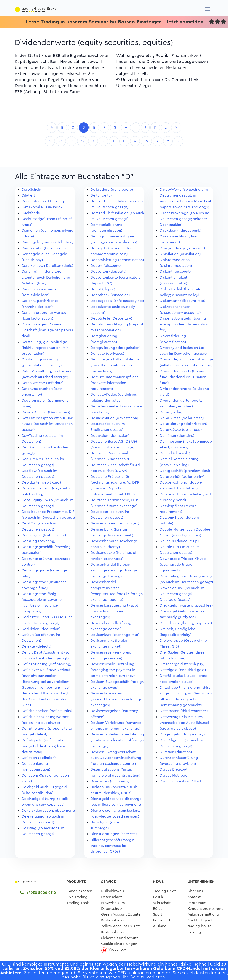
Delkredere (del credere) (112, 190)
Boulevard (162, 920)
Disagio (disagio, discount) (182, 248)
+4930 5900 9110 (38, 893)
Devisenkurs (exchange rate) (115, 635)
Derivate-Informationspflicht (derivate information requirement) (114, 383)
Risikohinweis (113, 891)
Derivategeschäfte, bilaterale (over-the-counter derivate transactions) (115, 365)
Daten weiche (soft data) (43, 383)
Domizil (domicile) (175, 453)
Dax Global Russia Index (42, 207)
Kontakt (194, 897)
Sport (158, 914)
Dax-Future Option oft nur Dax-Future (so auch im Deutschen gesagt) (48, 424)
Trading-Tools (78, 903)
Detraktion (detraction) (110, 436)
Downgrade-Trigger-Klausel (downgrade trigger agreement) (183, 564)
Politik (158, 897)
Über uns (195, 891)
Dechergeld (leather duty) (44, 535)
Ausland (160, 926)
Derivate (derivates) (107, 353)
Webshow (117, 950)
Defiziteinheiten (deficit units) (47, 711)
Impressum (197, 903)
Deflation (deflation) (39, 758)
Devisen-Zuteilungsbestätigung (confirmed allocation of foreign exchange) (117, 740)
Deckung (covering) (39, 541)
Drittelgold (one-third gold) (183, 670)
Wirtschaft (162, 903)
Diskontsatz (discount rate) (183, 301)
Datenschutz (112, 897)
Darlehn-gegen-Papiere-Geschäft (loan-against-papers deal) (47, 330)
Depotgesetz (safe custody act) (117, 301)
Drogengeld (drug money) (182, 734)
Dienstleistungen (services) (114, 834)
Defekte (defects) (37, 646)
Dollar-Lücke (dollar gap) (181, 430)
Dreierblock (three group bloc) (186, 623)
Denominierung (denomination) (117, 260)
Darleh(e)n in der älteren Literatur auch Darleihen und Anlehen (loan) (46, 277)
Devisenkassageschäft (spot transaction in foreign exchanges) (114, 611)
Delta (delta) (101, 195)
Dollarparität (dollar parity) (182, 477)
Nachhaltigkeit (200, 920)
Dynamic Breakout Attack (181, 781)
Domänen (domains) (177, 436)
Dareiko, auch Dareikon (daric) (47, 266)
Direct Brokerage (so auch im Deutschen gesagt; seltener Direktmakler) (184, 219)
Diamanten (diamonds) (110, 781)
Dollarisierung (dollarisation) (183, 424)
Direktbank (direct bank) (181, 230)
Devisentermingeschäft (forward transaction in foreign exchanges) (116, 699)
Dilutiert (28, 195)
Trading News (165, 891)
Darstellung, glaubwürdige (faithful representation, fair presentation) (45, 348)
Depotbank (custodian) (110, 295)
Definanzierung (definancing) (47, 664)
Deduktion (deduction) (41, 629)
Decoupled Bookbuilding (43, 201)
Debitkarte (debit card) (41, 482)
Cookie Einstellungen (119, 944)
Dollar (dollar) (171, 412)
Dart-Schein (31, 190)
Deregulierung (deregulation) (116, 348)
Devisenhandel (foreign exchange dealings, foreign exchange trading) (114, 570)
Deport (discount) (106, 266)
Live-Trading (77, 897)
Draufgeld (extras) (175, 600)
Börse (158, 909)
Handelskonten (79, 891)
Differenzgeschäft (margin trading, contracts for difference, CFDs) (112, 846)
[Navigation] (208, 9)
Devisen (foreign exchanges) (115, 523)
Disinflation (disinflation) (180, 254)
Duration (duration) (176, 752)
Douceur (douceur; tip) (179, 541)
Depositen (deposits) (108, 271)
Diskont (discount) (175, 271)
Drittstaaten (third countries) (184, 711)
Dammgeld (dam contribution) (48, 242)
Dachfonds (31, 213)
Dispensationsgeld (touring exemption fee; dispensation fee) (184, 324)
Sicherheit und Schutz (120, 938)
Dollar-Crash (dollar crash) (182, 418)
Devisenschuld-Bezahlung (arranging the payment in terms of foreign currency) (113, 670)
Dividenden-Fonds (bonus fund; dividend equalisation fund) (183, 377)
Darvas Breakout (174, 769)
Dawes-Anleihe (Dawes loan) (46, 412)
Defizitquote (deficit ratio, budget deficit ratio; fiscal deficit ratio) (44, 746)
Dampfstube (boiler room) (44, 248)
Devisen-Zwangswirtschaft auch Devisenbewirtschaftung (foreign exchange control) (116, 758)
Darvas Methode (174, 775)
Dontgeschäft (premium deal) (185, 471)
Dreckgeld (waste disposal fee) (186, 605)
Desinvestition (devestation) (114, 418)
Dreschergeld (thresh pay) (182, 664)
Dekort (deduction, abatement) (48, 811)
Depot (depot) (103, 289)
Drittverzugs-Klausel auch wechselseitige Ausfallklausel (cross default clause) (184, 723)
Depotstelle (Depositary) (111, 318)
